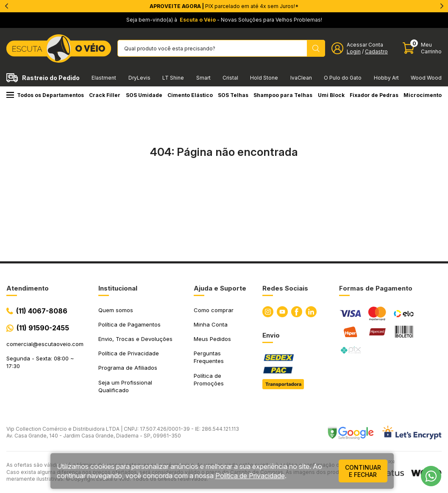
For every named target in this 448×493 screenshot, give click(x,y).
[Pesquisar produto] (316, 48)
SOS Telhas (233, 95)
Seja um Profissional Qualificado (125, 386)
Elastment (104, 78)
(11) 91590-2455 (43, 328)
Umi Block (331, 95)
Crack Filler (105, 95)
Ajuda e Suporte (220, 288)
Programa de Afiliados (128, 368)
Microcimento (423, 95)
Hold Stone (264, 78)
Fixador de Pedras (374, 95)
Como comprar (214, 310)
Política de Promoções (209, 379)
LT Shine (173, 78)
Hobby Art (386, 78)
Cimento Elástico (190, 95)
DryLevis (139, 78)
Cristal (230, 78)
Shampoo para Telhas (283, 95)
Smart (203, 78)
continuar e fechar (363, 471)
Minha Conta (211, 324)
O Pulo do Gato (343, 78)
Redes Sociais (285, 288)
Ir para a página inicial (224, 189)
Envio (271, 335)
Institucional (118, 288)
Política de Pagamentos (129, 324)
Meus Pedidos (212, 339)
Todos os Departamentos (45, 95)
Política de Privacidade (129, 353)
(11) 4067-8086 (42, 311)
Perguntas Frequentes (209, 357)
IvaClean (301, 78)
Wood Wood (426, 78)
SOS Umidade (144, 95)
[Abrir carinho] (422, 48)
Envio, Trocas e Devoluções (135, 339)
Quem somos (116, 310)
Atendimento (28, 288)
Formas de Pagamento (376, 288)
